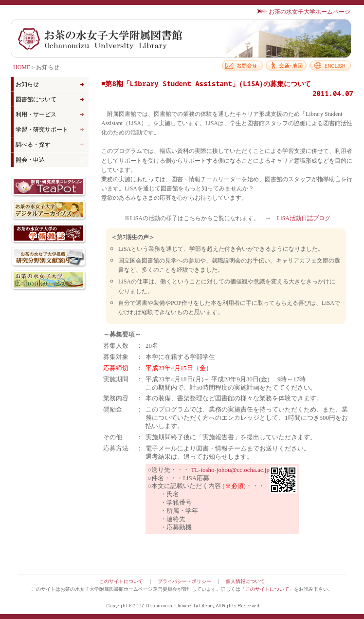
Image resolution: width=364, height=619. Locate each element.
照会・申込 (30, 160)
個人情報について (245, 581)
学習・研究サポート (42, 130)
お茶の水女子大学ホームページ (309, 12)
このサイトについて (121, 581)
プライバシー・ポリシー (184, 581)
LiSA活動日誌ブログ (304, 218)
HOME (22, 67)
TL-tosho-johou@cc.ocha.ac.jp (230, 470)
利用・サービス (36, 114)
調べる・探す (33, 145)
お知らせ (27, 84)
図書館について (36, 99)
